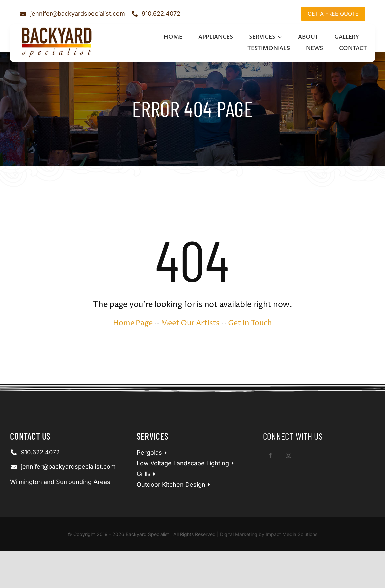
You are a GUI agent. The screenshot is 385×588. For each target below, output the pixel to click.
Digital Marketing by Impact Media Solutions (269, 534)
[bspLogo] (57, 28)
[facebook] (270, 455)
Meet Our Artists (190, 323)
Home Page (133, 323)
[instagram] (288, 455)
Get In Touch (250, 323)
